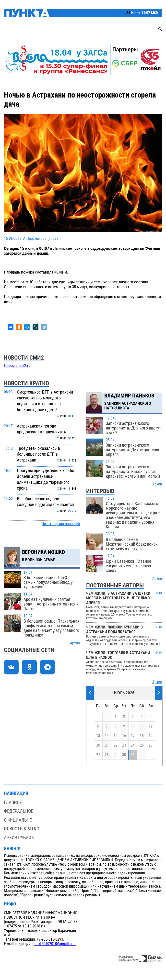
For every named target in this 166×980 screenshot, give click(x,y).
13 (98, 736)
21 (107, 745)
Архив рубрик (19, 838)
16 (124, 736)
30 (124, 755)
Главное (13, 802)
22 (116, 745)
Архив (75, 643)
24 (133, 745)
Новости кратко (22, 829)
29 (116, 755)
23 (124, 745)
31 (133, 755)
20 (98, 745)
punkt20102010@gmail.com (54, 944)
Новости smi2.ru (17, 366)
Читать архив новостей (61, 524)
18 (142, 736)
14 (107, 736)
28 (107, 755)
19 (151, 736)
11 (142, 726)
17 (133, 736)
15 (116, 736)
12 (151, 726)
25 (142, 745)
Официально (18, 820)
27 (98, 755)
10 (133, 726)
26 (151, 745)
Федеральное (18, 811)
